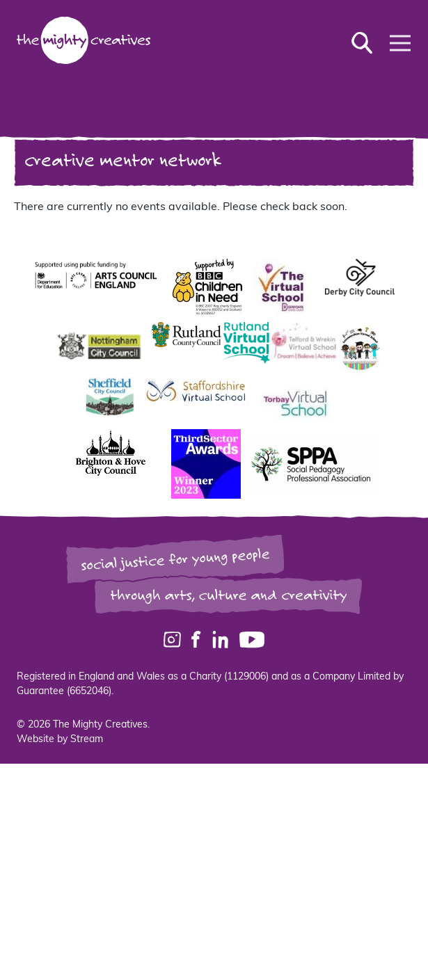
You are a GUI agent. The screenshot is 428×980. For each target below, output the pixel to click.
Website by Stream (60, 740)
